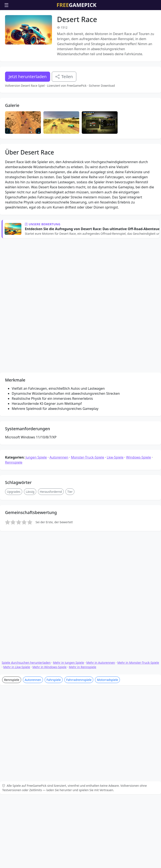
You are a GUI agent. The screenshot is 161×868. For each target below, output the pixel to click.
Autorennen (59, 412)
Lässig (30, 446)
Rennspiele (14, 417)
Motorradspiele (107, 593)
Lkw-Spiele (115, 412)
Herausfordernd (51, 446)
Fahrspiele (54, 593)
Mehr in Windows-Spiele (50, 580)
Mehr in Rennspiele (83, 580)
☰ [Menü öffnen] (6, 5)
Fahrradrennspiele (79, 593)
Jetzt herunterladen (28, 77)
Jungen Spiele (36, 412)
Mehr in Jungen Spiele (69, 576)
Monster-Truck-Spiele (88, 412)
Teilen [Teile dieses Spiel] (64, 77)
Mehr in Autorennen (101, 576)
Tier (70, 446)
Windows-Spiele (139, 412)
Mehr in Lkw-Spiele (17, 580)
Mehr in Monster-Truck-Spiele (138, 576)
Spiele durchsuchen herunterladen (26, 576)
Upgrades (14, 446)
